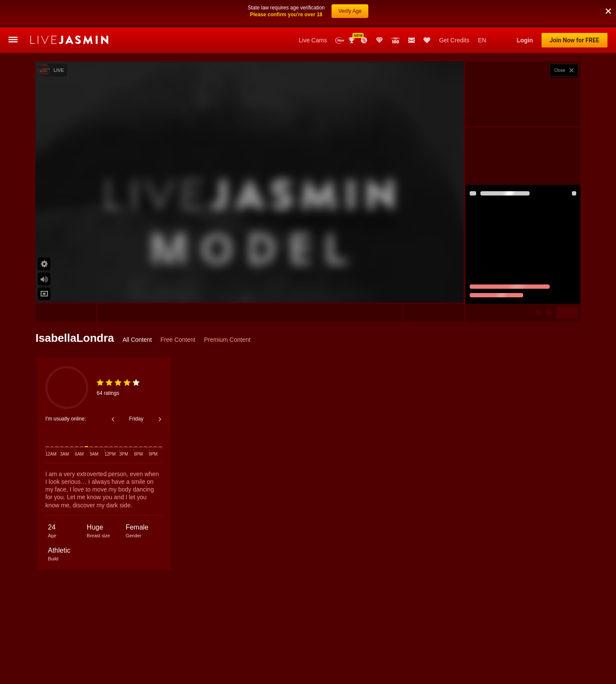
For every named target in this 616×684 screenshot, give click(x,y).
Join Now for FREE (575, 40)
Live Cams (313, 40)
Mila (475, 646)
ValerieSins (182, 646)
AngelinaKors (410, 646)
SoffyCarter (349, 646)
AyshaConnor (119, 646)
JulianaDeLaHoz (307, 646)
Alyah (152, 646)
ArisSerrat (447, 646)
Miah (378, 646)
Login (525, 40)
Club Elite (379, 40)
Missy (531, 646)
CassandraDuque (260, 646)
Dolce (86, 646)
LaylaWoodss (564, 646)
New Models (340, 40)
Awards (352, 40)
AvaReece (502, 646)
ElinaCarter (218, 646)
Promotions (364, 40)
